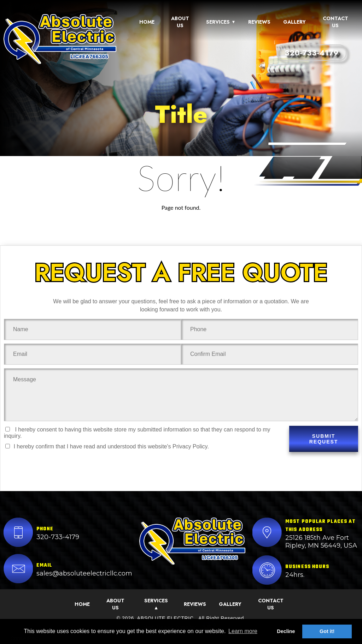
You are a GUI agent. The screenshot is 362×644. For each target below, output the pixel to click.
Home (147, 22)
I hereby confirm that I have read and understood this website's (107, 446)
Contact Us (335, 22)
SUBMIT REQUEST (324, 439)
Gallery (294, 22)
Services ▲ (156, 604)
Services (221, 22)
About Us (180, 22)
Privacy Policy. (191, 446)
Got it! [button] (327, 631)
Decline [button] (286, 631)
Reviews (259, 22)
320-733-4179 (312, 53)
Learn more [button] (243, 631)
